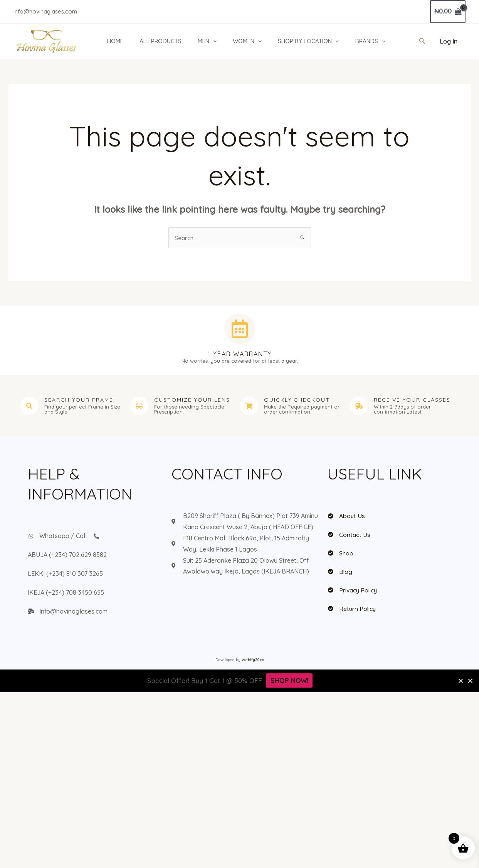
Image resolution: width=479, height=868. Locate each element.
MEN (208, 41)
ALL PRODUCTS (161, 41)
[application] (214, 41)
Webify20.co (253, 660)
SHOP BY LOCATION (312, 41)
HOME (114, 41)
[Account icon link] (449, 41)
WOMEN (250, 41)
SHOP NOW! (289, 681)
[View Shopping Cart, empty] (448, 12)
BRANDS (375, 41)
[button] (422, 41)
